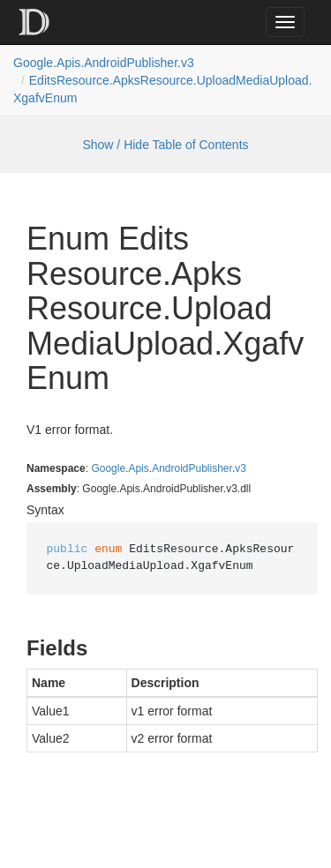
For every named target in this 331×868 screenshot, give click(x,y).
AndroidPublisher (192, 468)
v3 (241, 468)
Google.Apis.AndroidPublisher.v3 (104, 63)
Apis (138, 468)
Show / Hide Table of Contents (165, 145)
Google (108, 468)
